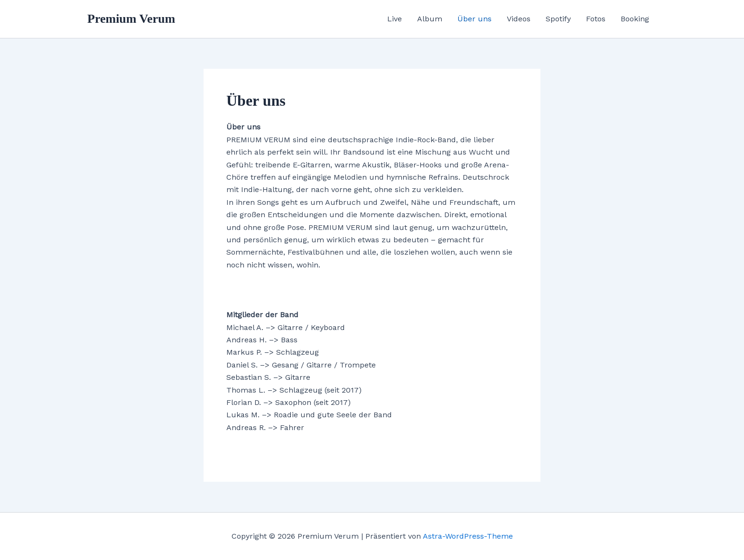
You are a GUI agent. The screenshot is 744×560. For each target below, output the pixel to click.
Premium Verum (131, 19)
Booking (635, 19)
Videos (519, 19)
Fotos (596, 19)
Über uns (474, 19)
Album (430, 19)
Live (395, 19)
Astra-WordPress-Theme (468, 536)
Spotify (558, 19)
